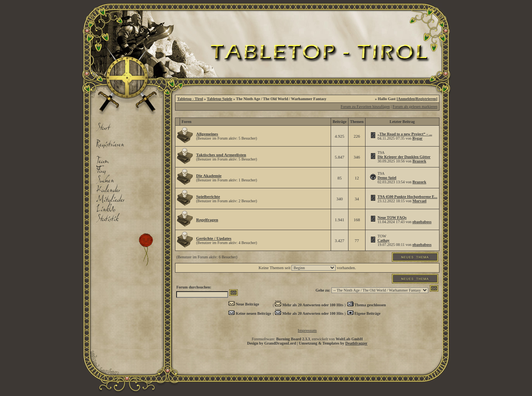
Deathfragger (356, 343)
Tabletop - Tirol (190, 99)
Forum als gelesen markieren (415, 107)
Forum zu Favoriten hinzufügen (365, 107)
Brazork (419, 161)
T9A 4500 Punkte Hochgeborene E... (408, 197)
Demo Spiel (387, 178)
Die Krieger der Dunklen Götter (404, 157)
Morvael (419, 201)
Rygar (417, 138)
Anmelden (407, 99)
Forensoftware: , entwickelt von (307, 339)
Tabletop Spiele (219, 99)
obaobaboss (422, 222)
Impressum (307, 330)
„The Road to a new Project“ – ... (405, 134)
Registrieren (426, 99)
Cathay (384, 240)
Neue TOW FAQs (392, 218)
